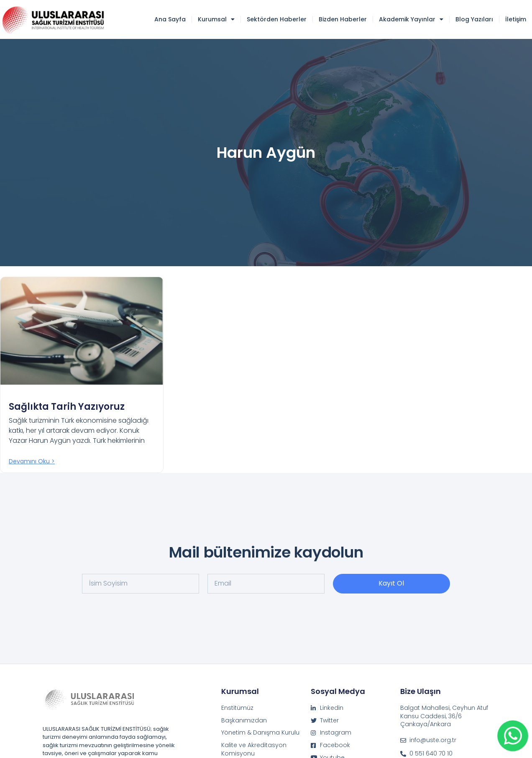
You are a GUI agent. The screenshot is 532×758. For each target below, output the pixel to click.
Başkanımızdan (244, 721)
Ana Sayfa (170, 19)
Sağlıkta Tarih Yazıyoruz (67, 407)
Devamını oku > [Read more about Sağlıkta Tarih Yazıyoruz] (32, 461)
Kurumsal (216, 19)
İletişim (516, 19)
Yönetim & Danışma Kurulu (260, 733)
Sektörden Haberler (277, 19)
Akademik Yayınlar (411, 19)
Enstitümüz (237, 708)
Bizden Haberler (343, 19)
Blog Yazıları (474, 19)
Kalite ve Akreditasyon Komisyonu (254, 749)
